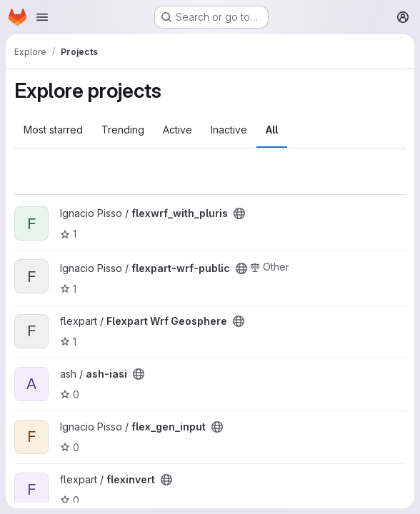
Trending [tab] (123, 130)
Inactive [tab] (229, 130)
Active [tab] (177, 130)
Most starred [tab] (53, 130)
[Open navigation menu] (42, 17)
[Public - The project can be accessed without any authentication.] (239, 213)
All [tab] (272, 130)
